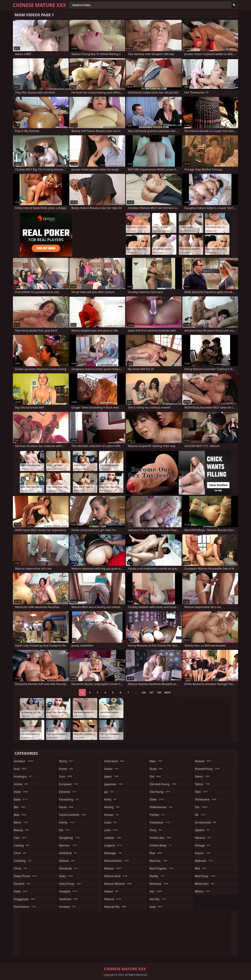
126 (144, 692)
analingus (24, 776)
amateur (24, 761)
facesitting (69, 799)
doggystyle (25, 899)
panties (158, 815)
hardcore (69, 899)
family (67, 822)
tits (201, 807)
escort (66, 769)
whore (203, 891)
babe (21, 799)
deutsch (22, 884)
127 (151, 692)
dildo (21, 891)
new (156, 761)
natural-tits (116, 907)
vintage (203, 845)
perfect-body (161, 845)
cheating (23, 861)
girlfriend (69, 853)
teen (202, 792)
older (157, 799)
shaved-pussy (208, 769)
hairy (66, 876)
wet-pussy (205, 876)
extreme (68, 792)
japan (112, 776)
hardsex (68, 907)
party (156, 830)
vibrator (203, 838)
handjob (69, 891)
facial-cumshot (73, 815)
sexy (156, 907)
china (21, 868)
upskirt (203, 830)
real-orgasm (162, 868)
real (156, 853)
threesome (206, 799)
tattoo (203, 784)
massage (113, 853)
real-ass (159, 861)
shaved (203, 761)
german (68, 845)
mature (113, 868)
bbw (20, 815)
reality (158, 876)
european (69, 784)
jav (109, 792)
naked (112, 891)
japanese (114, 784)
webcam (204, 861)
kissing (112, 807)
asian (21, 792)
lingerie (113, 845)
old (156, 776)
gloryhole (69, 868)
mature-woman (118, 884)
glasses (67, 861)
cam (21, 838)
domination (25, 907)
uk (200, 815)
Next (168, 692)
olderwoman (161, 807)
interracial (115, 761)
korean (112, 815)
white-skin (205, 884)
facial (67, 807)
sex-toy (158, 899)
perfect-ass (161, 838)
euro (66, 776)
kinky (111, 799)
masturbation (117, 861)
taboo (203, 776)
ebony (66, 761)
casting (22, 845)
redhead (159, 884)
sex (156, 891)
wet (201, 868)
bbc (20, 807)
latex (111, 822)
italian (112, 769)
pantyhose (160, 822)
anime (21, 784)
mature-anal (116, 876)
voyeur (203, 853)
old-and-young (163, 784)
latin (111, 830)
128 (159, 692)
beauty (22, 830)
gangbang (70, 838)
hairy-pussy (71, 884)
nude (156, 769)
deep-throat (26, 876)
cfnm (21, 853)
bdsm (21, 822)
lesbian (113, 838)
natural (113, 899)
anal (21, 769)
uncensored (206, 822)
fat (65, 830)
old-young (160, 792)
